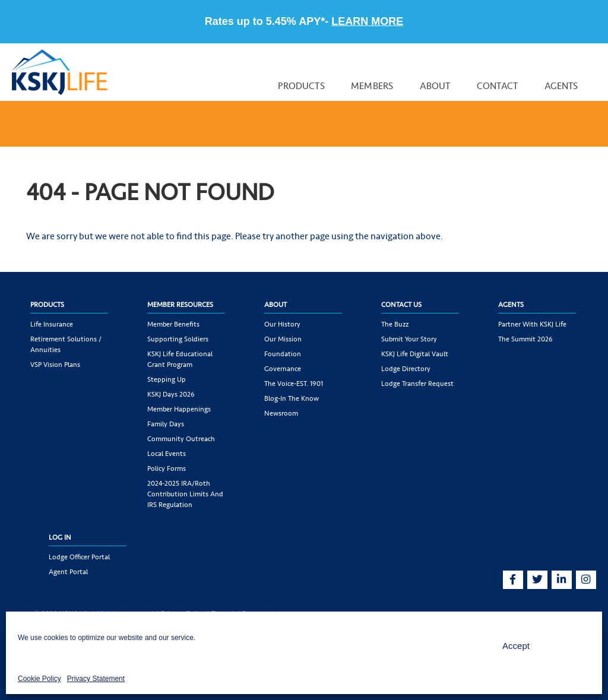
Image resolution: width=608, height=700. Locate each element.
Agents (561, 86)
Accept (516, 646)
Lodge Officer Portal (79, 557)
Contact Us (401, 305)
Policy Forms (167, 468)
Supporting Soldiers (178, 339)
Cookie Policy (39, 679)
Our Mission (283, 339)
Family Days (166, 424)
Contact (497, 86)
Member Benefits (173, 324)
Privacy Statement (96, 679)
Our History (282, 324)
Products (301, 86)
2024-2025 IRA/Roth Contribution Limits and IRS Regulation (185, 494)
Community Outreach (181, 439)
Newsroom (281, 413)
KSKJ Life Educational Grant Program (180, 359)
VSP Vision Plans (55, 365)
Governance (283, 369)
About (435, 86)
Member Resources (180, 305)
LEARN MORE (367, 21)
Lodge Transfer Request (417, 384)
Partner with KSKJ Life (532, 324)
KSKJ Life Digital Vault (415, 354)
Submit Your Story (409, 339)
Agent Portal (68, 572)
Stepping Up (167, 379)
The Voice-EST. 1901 (294, 384)
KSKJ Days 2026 (171, 394)
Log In (60, 537)
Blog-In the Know (292, 398)
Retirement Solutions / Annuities (66, 344)
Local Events (167, 454)
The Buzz (395, 324)
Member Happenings (179, 409)
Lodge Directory (406, 369)
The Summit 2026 (525, 339)
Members (372, 86)
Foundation (283, 354)
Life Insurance (52, 324)
